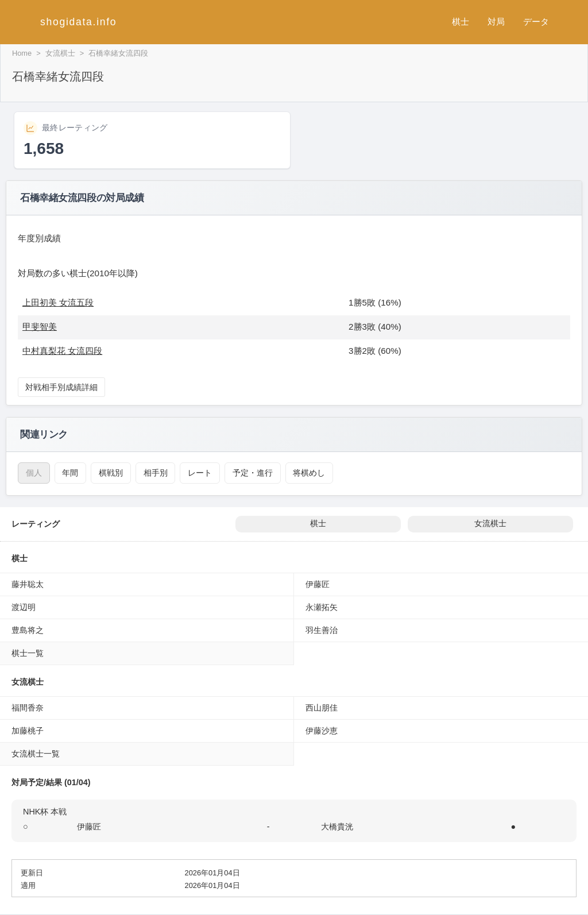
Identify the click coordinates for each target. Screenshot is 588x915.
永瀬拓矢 (322, 607)
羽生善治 (322, 630)
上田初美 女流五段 (58, 302)
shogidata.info (78, 22)
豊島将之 (28, 630)
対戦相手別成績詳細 (61, 387)
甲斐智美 (40, 327)
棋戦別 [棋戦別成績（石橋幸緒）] (111, 473)
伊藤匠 (318, 584)
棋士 (461, 22)
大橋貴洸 (337, 827)
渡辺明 (24, 607)
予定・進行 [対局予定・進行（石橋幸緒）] (253, 473)
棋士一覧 (28, 653)
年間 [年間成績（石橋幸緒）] (70, 473)
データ (536, 22)
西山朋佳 (322, 708)
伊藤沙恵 (322, 731)
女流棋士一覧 (36, 754)
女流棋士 (60, 53)
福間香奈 (28, 708)
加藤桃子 (28, 731)
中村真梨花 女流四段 (62, 351)
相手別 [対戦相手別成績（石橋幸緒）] (156, 473)
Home (22, 53)
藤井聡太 (28, 584)
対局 (496, 22)
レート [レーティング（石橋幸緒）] (200, 473)
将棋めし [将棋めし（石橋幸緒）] (309, 473)
